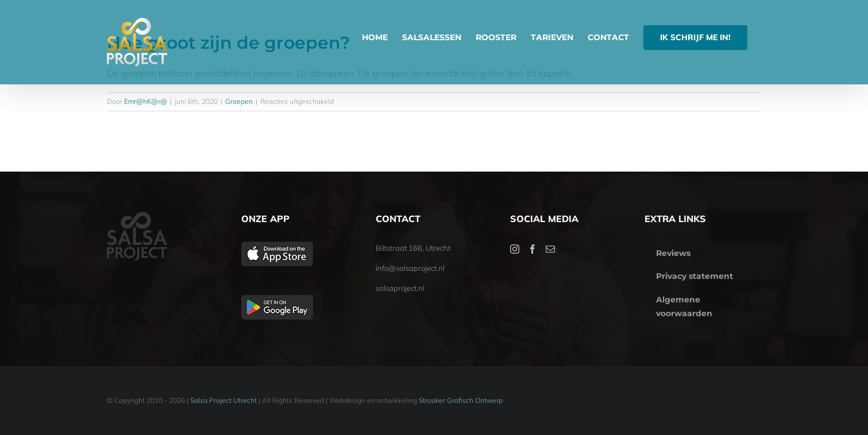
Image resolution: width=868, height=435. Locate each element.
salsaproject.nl (400, 288)
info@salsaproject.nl (410, 268)
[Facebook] (533, 249)
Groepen (239, 101)
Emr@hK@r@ (146, 101)
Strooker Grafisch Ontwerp (461, 400)
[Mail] (550, 249)
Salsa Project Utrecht (223, 400)
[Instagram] (515, 249)
